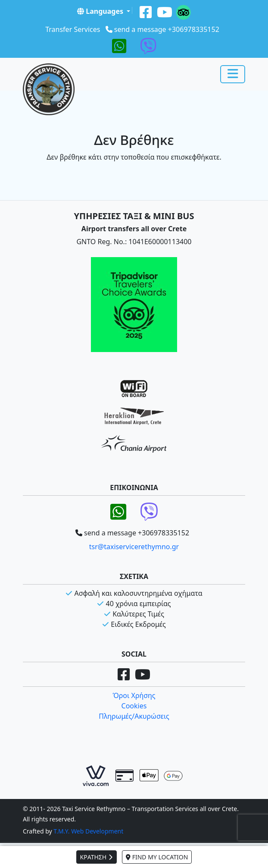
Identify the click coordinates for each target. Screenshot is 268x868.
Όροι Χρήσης (134, 695)
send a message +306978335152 (167, 29)
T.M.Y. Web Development (88, 831)
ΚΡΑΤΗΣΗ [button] (97, 857)
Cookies (134, 706)
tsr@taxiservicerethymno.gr (134, 547)
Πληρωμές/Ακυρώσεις (134, 716)
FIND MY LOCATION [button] (157, 857)
